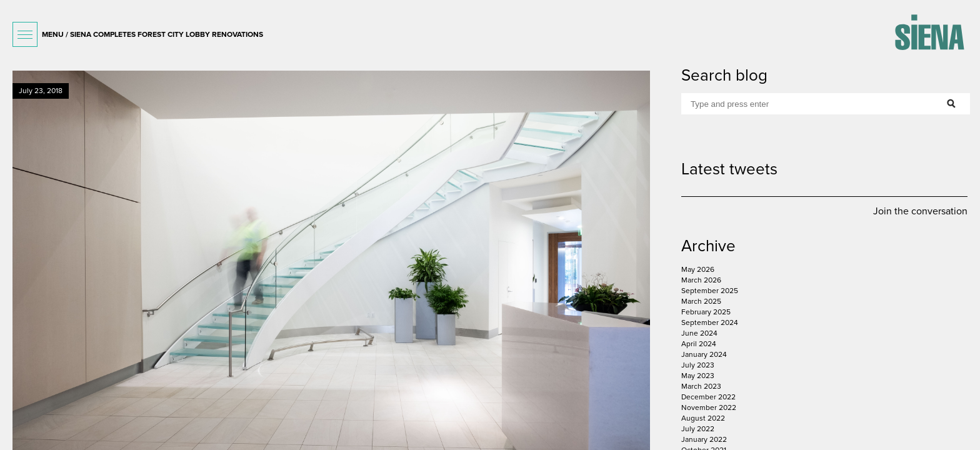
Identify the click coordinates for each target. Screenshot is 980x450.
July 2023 (698, 365)
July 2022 (698, 429)
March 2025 (701, 301)
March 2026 (701, 280)
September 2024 (710, 322)
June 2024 (699, 333)
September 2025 (710, 291)
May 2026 (698, 269)
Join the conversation (920, 211)
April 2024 (699, 344)
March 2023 (701, 386)
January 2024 (704, 354)
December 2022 (708, 397)
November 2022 (709, 407)
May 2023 (698, 376)
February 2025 (706, 312)
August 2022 (703, 418)
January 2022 (704, 439)
